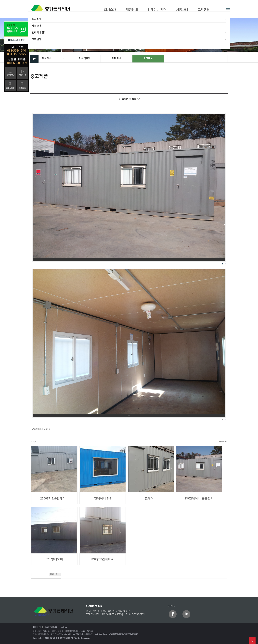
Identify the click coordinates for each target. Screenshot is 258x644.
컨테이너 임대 (39, 33)
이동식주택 (85, 58)
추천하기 (35, 441)
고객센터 (37, 39)
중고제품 (148, 58)
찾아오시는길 (51, 627)
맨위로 (252, 641)
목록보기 (223, 441)
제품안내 (37, 26)
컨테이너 (116, 58)
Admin (64, 627)
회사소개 (37, 19)
